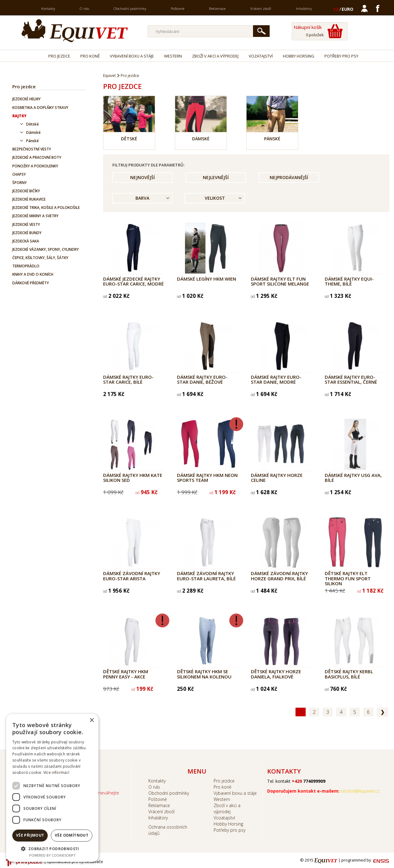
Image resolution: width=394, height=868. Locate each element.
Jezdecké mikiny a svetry (35, 216)
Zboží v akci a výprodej (215, 56)
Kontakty (48, 8)
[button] (52, 848)
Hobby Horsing (299, 56)
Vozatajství (261, 56)
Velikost (215, 198)
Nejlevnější (216, 177)
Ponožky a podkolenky (35, 166)
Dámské (33, 132)
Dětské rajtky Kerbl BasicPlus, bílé (349, 674)
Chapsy (19, 174)
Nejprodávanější (289, 177)
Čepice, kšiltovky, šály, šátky (40, 258)
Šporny (20, 183)
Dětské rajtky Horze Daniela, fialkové (276, 674)
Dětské (32, 124)
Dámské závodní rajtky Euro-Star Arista (132, 576)
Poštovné (178, 8)
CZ (336, 9)
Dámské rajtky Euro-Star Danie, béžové (202, 380)
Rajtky (19, 116)
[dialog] (52, 788)
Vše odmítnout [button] (72, 835)
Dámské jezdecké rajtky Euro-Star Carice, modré (133, 281)
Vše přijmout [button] (30, 835)
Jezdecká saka (26, 241)
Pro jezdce (59, 56)
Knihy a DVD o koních (33, 274)
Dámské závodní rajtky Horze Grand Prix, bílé (279, 576)
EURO (348, 9)
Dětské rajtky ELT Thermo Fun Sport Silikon (348, 578)
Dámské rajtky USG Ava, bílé (353, 478)
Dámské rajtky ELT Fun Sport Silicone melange (280, 281)
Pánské (32, 141)
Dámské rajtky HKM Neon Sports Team (207, 478)
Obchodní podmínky (130, 8)
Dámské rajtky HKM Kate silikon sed (133, 478)
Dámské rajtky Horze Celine (277, 478)
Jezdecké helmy (26, 99)
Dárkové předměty (31, 283)
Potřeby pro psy (341, 56)
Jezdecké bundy (27, 233)
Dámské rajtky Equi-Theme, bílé (349, 281)
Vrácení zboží (261, 8)
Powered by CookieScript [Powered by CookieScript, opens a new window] (52, 855)
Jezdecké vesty (26, 224)
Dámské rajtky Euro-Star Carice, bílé (128, 380)
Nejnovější (143, 177)
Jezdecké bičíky (26, 191)
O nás (84, 8)
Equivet (109, 76)
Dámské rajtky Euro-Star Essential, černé (351, 380)
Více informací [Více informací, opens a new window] (56, 772)
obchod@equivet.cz (360, 791)
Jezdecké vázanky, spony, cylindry (46, 249)
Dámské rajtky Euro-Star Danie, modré (276, 380)
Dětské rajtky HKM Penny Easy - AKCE (126, 674)
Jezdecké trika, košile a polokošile (46, 208)
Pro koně (90, 56)
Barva (142, 198)
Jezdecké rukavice (29, 199)
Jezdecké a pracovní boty (37, 157)
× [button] (92, 720)
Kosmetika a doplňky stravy (40, 108)
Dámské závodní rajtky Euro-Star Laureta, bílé (206, 576)
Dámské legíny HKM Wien (207, 279)
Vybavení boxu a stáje (132, 56)
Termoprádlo (26, 266)
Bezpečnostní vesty (32, 149)
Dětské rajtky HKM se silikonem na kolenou (204, 674)
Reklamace (217, 8)
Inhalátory (304, 8)
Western (173, 56)
